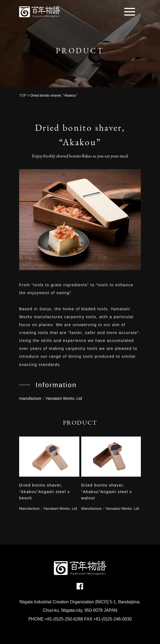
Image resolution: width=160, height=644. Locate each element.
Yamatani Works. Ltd (60, 509)
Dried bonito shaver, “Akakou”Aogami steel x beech (45, 492)
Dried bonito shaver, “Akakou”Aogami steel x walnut (107, 492)
